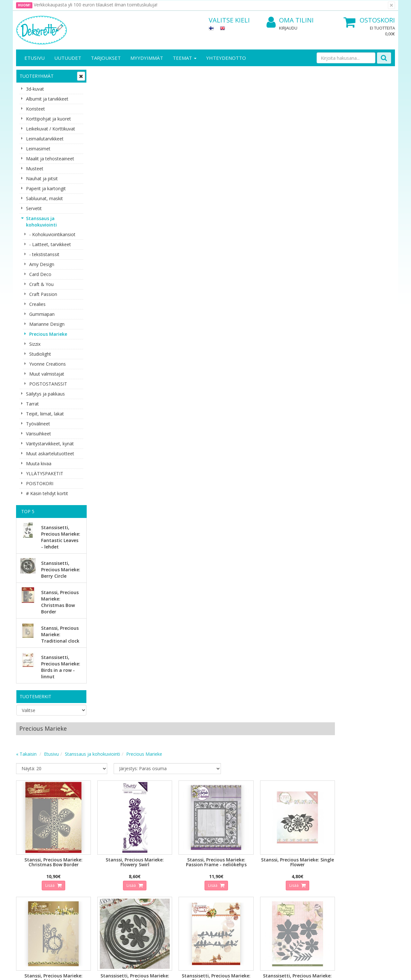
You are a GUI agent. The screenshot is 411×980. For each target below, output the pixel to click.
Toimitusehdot (90, 862)
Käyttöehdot (88, 872)
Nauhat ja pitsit (42, 178)
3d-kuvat (35, 89)
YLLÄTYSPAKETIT (45, 473)
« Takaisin (103, 101)
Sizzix (35, 344)
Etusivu (35, 58)
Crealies (37, 304)
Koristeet (35, 109)
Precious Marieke (48, 334)
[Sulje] (391, 5)
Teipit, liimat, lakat (45, 414)
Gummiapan (42, 314)
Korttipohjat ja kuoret (48, 119)
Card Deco (40, 274)
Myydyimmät (147, 58)
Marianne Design (47, 324)
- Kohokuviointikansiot (52, 234)
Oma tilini (290, 20)
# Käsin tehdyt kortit (47, 493)
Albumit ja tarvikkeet (47, 99)
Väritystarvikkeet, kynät (50, 444)
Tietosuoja (86, 852)
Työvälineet (38, 424)
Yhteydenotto (226, 58)
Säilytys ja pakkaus (45, 394)
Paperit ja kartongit (46, 188)
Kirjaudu (288, 28)
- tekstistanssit (44, 254)
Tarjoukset (106, 58)
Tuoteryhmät (37, 76)
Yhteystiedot (30, 862)
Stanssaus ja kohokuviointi (41, 222)
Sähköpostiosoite (136, 786)
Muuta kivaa (39, 463)
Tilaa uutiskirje (135, 812)
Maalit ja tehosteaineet (50, 159)
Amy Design (42, 264)
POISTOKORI (40, 483)
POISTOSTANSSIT (48, 384)
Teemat (185, 58)
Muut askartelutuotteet (50, 454)
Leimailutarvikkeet (45, 139)
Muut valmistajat (47, 374)
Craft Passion (43, 294)
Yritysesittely (30, 852)
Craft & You (41, 284)
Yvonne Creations (48, 364)
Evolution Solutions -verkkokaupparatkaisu (354, 970)
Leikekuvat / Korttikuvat (51, 129)
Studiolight (40, 354)
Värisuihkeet (39, 434)
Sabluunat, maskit (44, 198)
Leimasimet (38, 149)
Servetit (34, 208)
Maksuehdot (88, 881)
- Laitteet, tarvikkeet (50, 244)
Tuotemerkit (35, 696)
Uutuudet (68, 58)
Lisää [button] (126, 228)
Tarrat (32, 404)
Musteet (35, 169)
